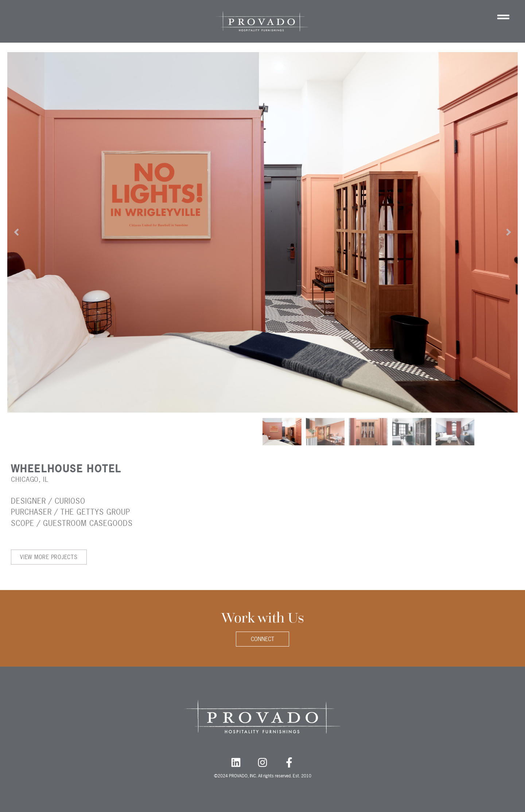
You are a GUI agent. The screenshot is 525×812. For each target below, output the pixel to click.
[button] (16, 232)
